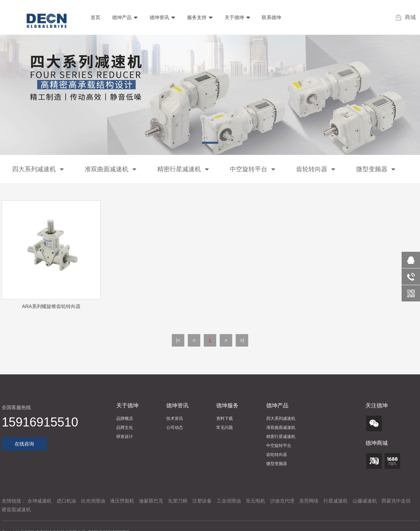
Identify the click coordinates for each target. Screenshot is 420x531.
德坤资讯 (162, 17)
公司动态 (175, 428)
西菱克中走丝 (396, 501)
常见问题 (225, 428)
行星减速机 (336, 501)
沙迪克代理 (282, 501)
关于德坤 (237, 17)
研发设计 (125, 437)
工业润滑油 (229, 501)
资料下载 (225, 418)
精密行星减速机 (183, 169)
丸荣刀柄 (178, 501)
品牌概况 (125, 418)
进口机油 (66, 501)
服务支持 (199, 17)
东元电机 (255, 501)
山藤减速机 (365, 501)
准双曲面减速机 (111, 169)
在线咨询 (24, 444)
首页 (95, 17)
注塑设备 (202, 501)
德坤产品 (124, 17)
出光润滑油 (93, 501)
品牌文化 (125, 428)
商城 (406, 17)
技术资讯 (175, 418)
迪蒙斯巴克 (151, 501)
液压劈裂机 (122, 501)
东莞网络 (309, 501)
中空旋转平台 (253, 169)
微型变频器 (376, 169)
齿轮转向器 (316, 169)
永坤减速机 (40, 501)
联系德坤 (271, 17)
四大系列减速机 (38, 169)
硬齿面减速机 (16, 509)
